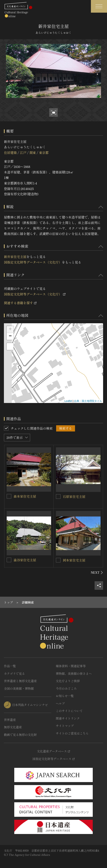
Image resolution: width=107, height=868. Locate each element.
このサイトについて (69, 711)
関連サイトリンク (68, 718)
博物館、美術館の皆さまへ (74, 674)
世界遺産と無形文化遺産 (20, 681)
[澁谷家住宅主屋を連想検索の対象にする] (9, 560)
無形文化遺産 (13, 727)
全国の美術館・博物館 (19, 688)
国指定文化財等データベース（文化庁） (33, 262)
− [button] (10, 336)
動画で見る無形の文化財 (20, 735)
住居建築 (10, 153)
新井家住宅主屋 (15, 257)
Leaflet (68, 401)
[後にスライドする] (97, 573)
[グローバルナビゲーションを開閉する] (99, 6)
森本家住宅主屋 (25, 496)
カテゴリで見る (14, 674)
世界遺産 (10, 720)
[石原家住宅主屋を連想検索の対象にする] (58, 496)
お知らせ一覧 (65, 696)
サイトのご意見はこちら (72, 733)
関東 (33, 153)
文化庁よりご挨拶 (68, 681)
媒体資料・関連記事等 (71, 666)
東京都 (44, 153)
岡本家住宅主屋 (74, 560)
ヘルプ (60, 703)
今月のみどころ (66, 688)
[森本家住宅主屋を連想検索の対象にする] (9, 496)
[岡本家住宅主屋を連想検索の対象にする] (58, 560)
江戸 (23, 153)
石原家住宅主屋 (74, 496)
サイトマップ (65, 726)
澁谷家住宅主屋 (25, 560)
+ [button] (10, 329)
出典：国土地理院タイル (88, 401)
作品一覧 (10, 666)
